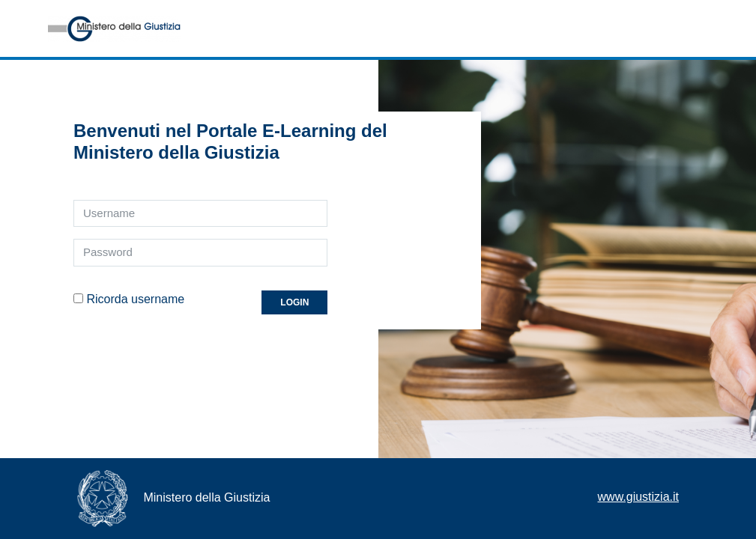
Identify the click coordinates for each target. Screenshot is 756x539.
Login (294, 302)
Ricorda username (135, 299)
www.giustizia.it (638, 497)
